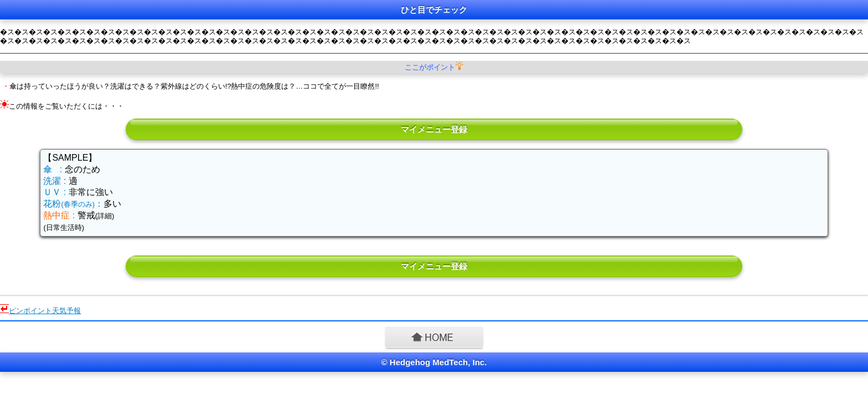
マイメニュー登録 (434, 129)
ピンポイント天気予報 (45, 311)
